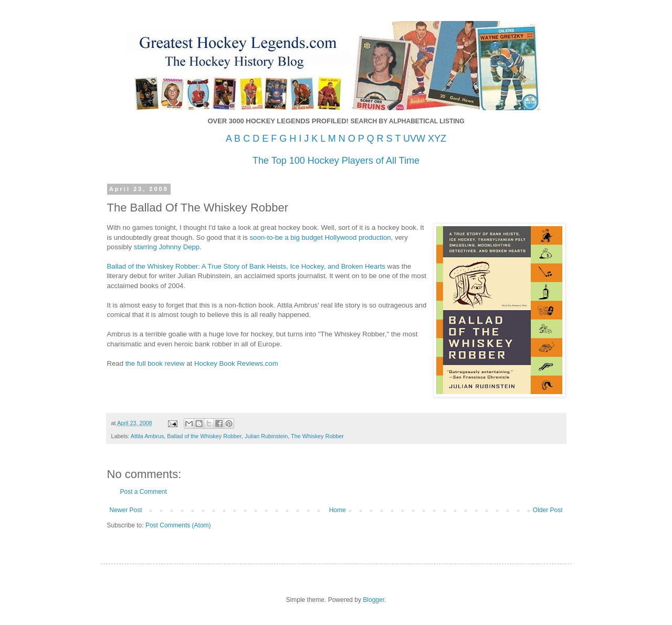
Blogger (374, 600)
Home (338, 510)
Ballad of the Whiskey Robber (204, 436)
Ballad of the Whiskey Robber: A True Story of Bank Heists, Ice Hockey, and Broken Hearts (246, 266)
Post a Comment (144, 492)
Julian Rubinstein (266, 436)
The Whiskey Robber (317, 436)
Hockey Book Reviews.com (236, 363)
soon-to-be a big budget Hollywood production (321, 237)
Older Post (548, 510)
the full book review (155, 363)
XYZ (437, 139)
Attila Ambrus (148, 436)
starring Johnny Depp (167, 247)
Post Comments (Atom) (178, 525)
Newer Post (126, 510)
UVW (414, 139)
